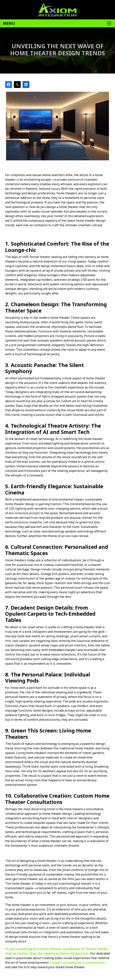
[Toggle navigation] (57, 23)
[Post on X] (17, 85)
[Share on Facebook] (9, 85)
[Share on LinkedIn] (26, 85)
